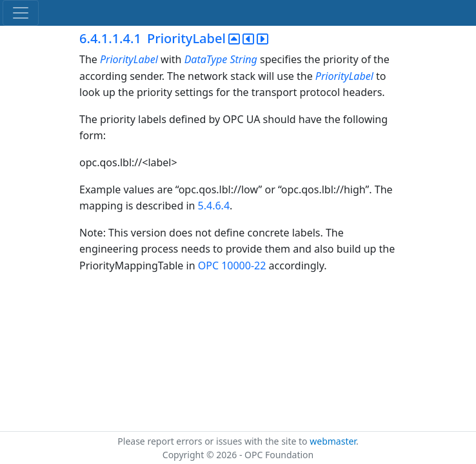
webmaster (333, 441)
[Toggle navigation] (21, 13)
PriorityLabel (129, 59)
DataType (206, 59)
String (243, 59)
